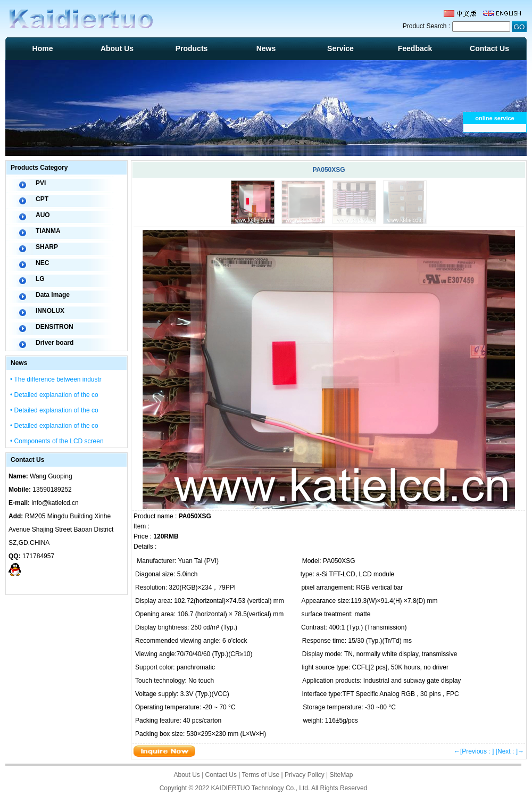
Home (43, 48)
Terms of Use (261, 775)
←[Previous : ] (474, 751)
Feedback (415, 48)
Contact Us (489, 48)
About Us (117, 48)
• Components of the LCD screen (57, 441)
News (266, 48)
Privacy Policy (305, 775)
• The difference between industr (56, 379)
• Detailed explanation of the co (54, 395)
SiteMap (342, 775)
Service (340, 48)
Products (192, 48)
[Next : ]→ (510, 751)
